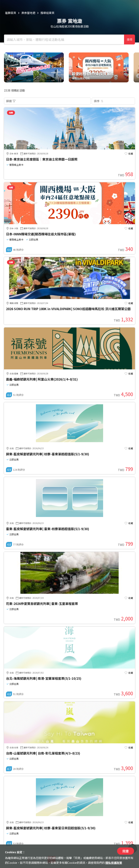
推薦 (11, 113)
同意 (126, 851)
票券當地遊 (28, 13)
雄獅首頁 (11, 13)
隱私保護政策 (114, 863)
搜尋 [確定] (130, 39)
